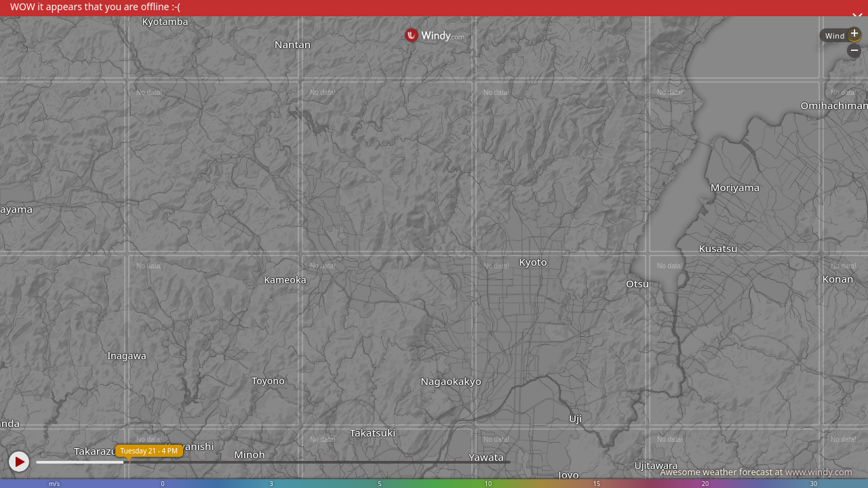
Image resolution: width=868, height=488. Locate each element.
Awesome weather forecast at (756, 472)
